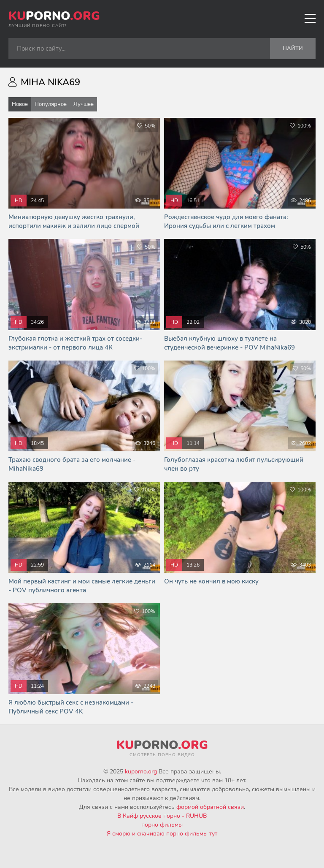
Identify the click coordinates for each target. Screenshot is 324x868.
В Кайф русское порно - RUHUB (162, 816)
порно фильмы (162, 825)
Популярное (51, 104)
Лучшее (84, 104)
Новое (20, 104)
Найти (293, 49)
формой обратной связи (210, 807)
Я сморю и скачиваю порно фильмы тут (162, 834)
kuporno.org (141, 772)
